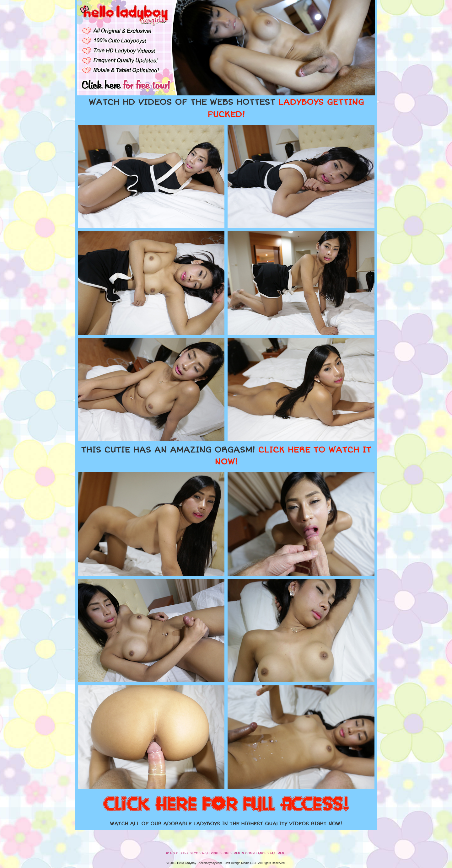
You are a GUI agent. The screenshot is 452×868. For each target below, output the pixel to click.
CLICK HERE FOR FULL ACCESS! (226, 805)
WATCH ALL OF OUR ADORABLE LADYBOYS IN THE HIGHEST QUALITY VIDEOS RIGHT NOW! (226, 824)
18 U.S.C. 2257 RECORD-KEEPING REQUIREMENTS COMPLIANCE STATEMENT (226, 853)
